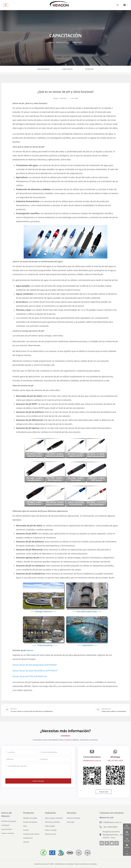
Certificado (5, 825)
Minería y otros (50, 834)
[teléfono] (21, 759)
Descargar (71, 822)
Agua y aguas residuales (54, 818)
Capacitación (67, 69)
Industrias (50, 813)
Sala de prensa (43, 69)
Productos (29, 813)
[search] (117, 5)
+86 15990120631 (110, 827)
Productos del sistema (31, 834)
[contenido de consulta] (38, 770)
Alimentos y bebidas (52, 822)
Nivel (25, 826)
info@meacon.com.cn (92, 761)
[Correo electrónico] (55, 752)
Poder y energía (51, 830)
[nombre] (21, 752)
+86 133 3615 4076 (115, 761)
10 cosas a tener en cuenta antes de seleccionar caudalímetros (32, 711)
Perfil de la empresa (9, 821)
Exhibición (90, 69)
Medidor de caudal (30, 818)
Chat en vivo (104, 792)
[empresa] (55, 759)
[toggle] (6, 5)
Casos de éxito (7, 829)
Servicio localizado (74, 818)
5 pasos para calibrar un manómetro (114, 711)
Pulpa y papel (50, 826)
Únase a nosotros (8, 833)
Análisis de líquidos (30, 822)
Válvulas (26, 842)
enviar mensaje (38, 781)
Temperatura (28, 838)
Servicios (72, 813)
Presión (26, 830)
